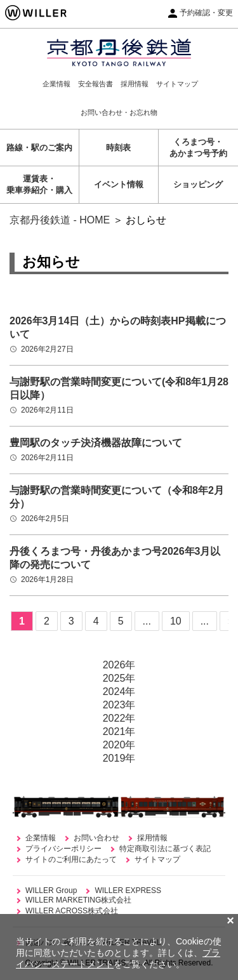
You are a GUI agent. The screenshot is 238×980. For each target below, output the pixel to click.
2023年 (119, 705)
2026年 (119, 665)
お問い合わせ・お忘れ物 (119, 112)
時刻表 (118, 148)
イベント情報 (119, 184)
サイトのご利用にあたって (71, 859)
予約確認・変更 (206, 13)
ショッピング (198, 184)
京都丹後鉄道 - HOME (60, 220)
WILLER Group (51, 891)
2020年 (119, 745)
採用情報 (135, 84)
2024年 (119, 692)
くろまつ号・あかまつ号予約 (198, 148)
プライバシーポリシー (63, 849)
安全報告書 (96, 84)
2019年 (119, 758)
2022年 (119, 718)
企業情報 (56, 84)
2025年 (119, 678)
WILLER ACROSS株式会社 (72, 911)
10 (176, 621)
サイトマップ (177, 84)
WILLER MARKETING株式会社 (78, 900)
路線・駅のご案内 (39, 148)
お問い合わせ (96, 838)
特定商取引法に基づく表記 (165, 849)
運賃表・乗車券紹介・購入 (39, 184)
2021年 (119, 732)
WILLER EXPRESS (128, 891)
